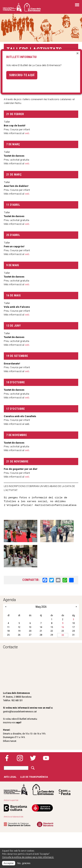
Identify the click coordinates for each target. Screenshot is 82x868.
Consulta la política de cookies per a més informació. (28, 857)
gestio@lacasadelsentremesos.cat (20, 711)
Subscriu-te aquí (22, 75)
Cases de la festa (65, 790)
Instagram (20, 758)
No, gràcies (24, 863)
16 (63, 627)
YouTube (46, 758)
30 (63, 635)
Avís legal (10, 777)
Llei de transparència (34, 777)
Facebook (7, 758)
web (27, 163)
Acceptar (9, 863)
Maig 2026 (41, 607)
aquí (18, 722)
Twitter (33, 758)
